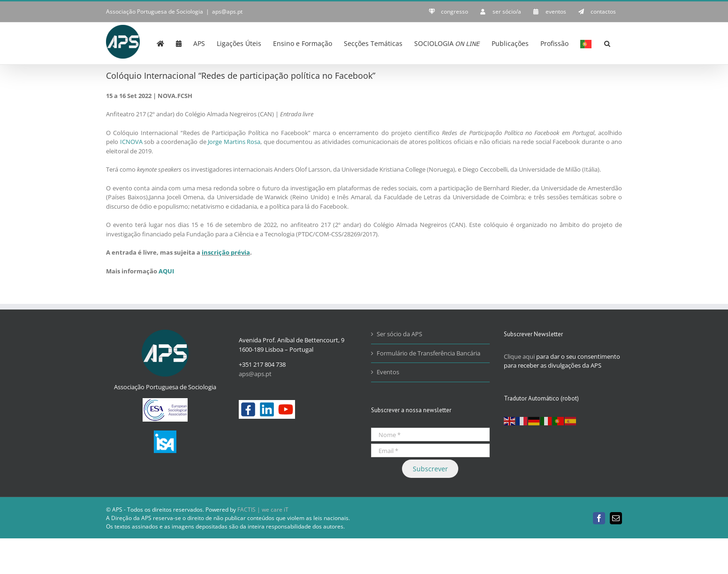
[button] (607, 43)
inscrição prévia (226, 252)
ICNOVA (131, 142)
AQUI (166, 271)
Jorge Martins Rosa (234, 142)
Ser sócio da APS (399, 334)
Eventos (388, 372)
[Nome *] (430, 434)
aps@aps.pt (227, 11)
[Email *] (430, 450)
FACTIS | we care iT (263, 510)
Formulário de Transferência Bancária (428, 353)
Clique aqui (519, 356)
